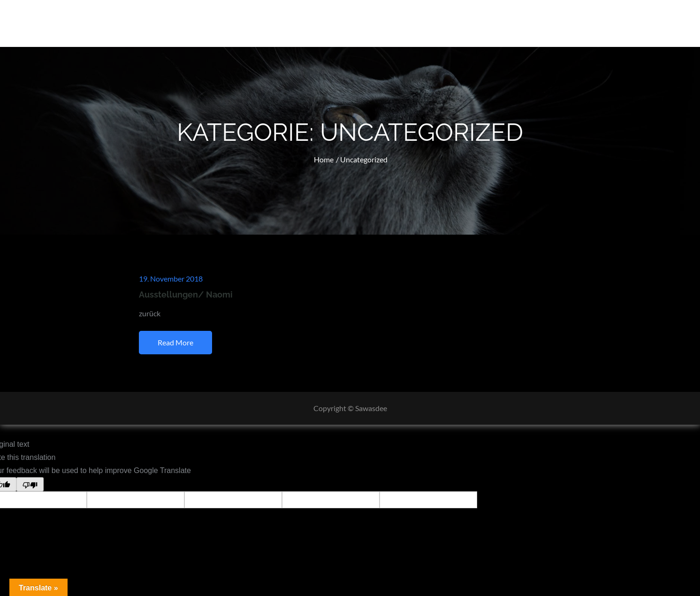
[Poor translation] (30, 484)
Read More (175, 342)
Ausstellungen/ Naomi (186, 294)
